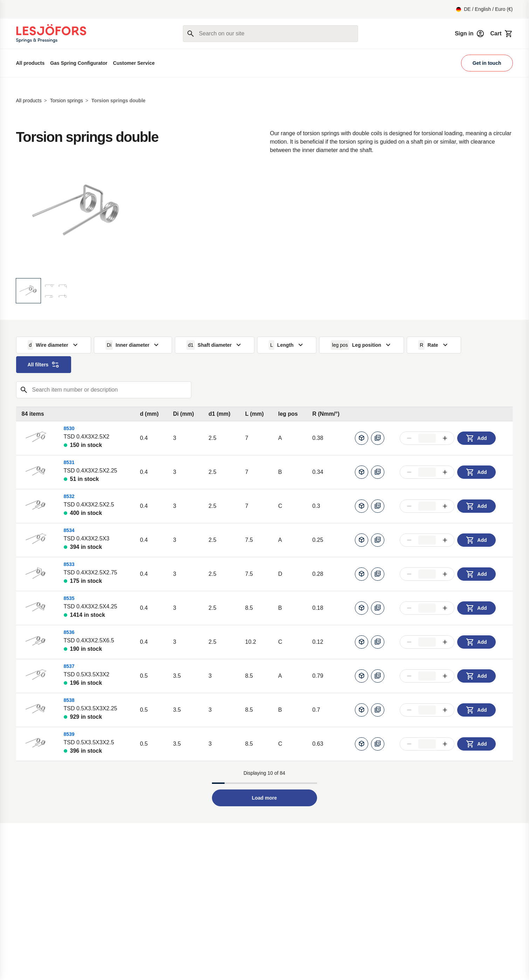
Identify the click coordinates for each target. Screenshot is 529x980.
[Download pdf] (378, 438)
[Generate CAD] (362, 438)
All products (30, 63)
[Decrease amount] (409, 438)
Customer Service (134, 63)
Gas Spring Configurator (79, 63)
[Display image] (28, 291)
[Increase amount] (445, 438)
